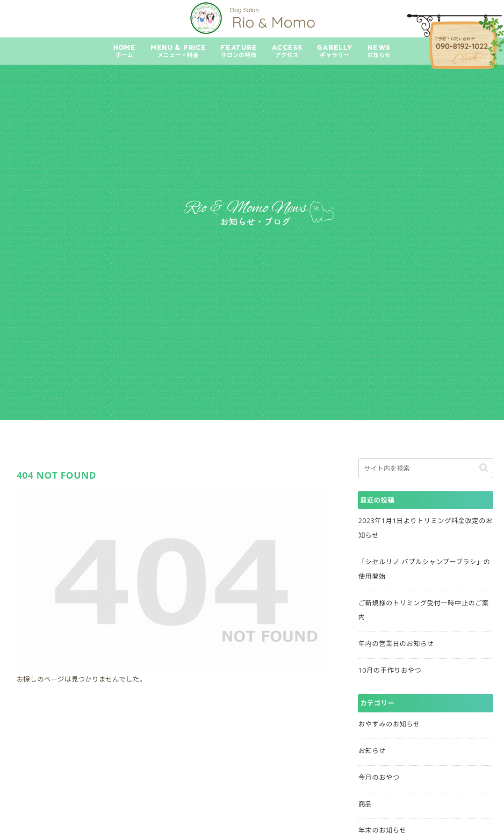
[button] (484, 468)
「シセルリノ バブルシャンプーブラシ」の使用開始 (424, 569)
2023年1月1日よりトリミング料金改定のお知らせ (425, 528)
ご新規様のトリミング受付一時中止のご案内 (423, 610)
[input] (426, 468)
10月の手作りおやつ (390, 670)
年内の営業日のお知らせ (396, 643)
